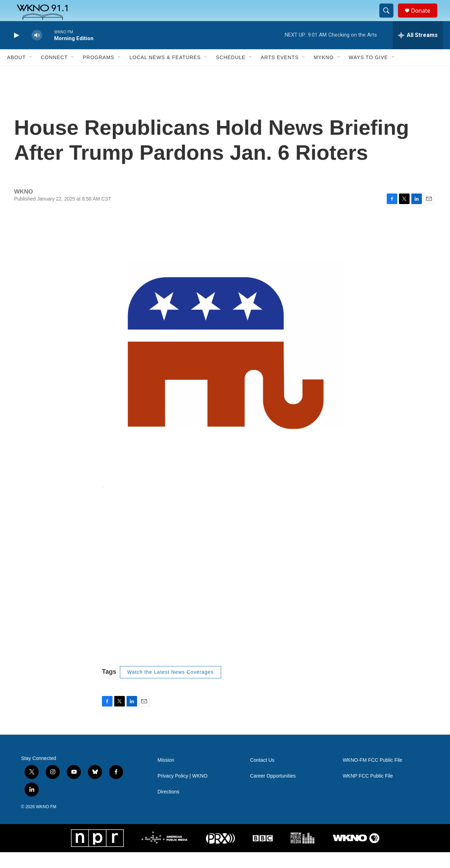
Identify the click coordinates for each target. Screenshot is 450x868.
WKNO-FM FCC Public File (373, 776)
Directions (168, 808)
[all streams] (418, 51)
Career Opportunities (273, 792)
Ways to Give (368, 73)
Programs (98, 73)
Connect (54, 73)
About (16, 73)
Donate (425, 18)
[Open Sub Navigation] (31, 73)
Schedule (231, 73)
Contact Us (262, 776)
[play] (16, 51)
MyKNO (323, 73)
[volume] (37, 51)
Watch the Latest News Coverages (171, 688)
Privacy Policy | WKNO (182, 792)
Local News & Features (165, 73)
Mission (166, 776)
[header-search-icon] (390, 19)
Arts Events (279, 73)
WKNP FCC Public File (368, 792)
